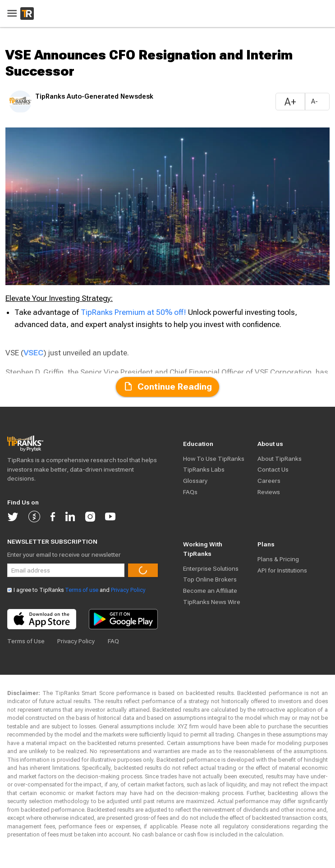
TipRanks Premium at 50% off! (134, 312)
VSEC (33, 353)
